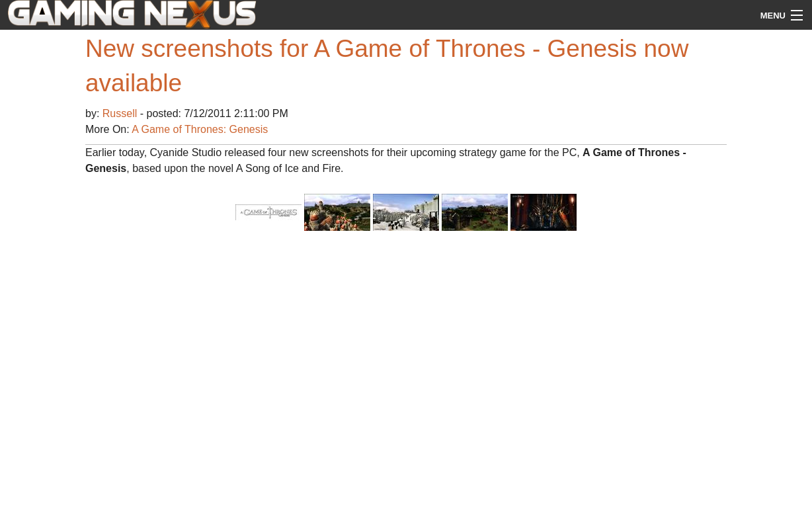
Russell (121, 113)
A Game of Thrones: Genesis (200, 129)
